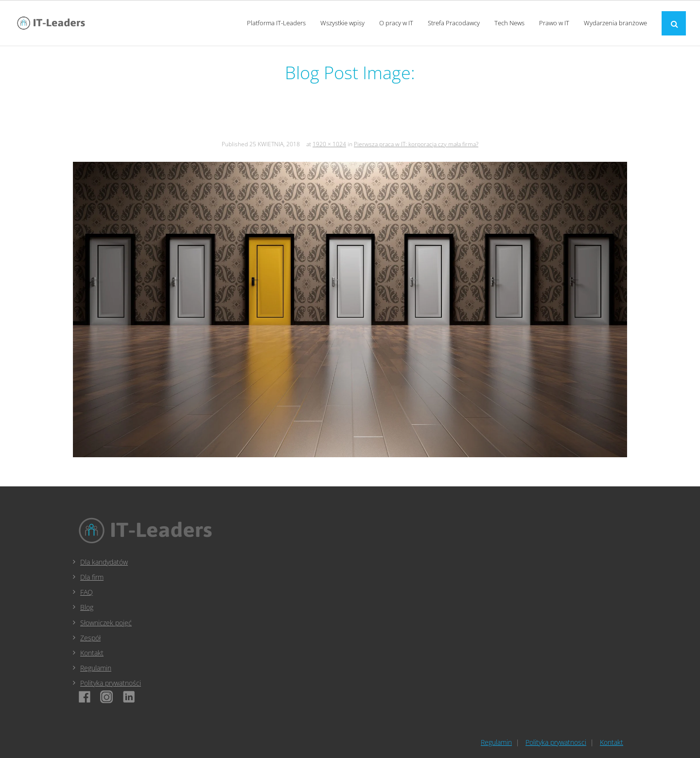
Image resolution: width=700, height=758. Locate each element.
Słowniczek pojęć (106, 623)
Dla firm (92, 577)
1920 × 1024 (329, 144)
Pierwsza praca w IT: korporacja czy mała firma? (416, 144)
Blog (87, 607)
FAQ (87, 592)
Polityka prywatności (111, 683)
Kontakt (92, 653)
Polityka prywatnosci (556, 742)
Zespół (90, 638)
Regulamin (96, 668)
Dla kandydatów (104, 562)
